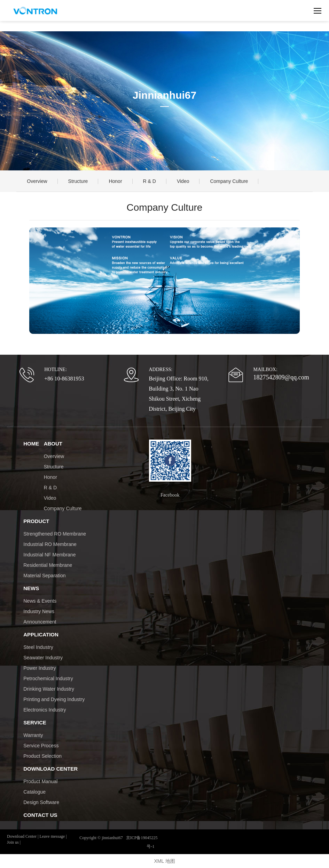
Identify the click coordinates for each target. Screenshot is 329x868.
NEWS (31, 588)
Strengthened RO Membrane (55, 534)
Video (183, 181)
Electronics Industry (45, 710)
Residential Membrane (48, 565)
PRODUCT (36, 521)
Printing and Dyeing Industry (54, 699)
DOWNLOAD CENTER (50, 769)
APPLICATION (41, 634)
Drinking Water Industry (49, 689)
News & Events (40, 601)
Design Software (41, 802)
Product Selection (42, 756)
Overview (37, 181)
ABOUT (53, 444)
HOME (31, 444)
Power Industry (40, 668)
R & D (150, 181)
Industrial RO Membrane (50, 544)
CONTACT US (40, 815)
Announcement (40, 622)
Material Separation (44, 576)
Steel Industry (38, 647)
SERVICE (35, 722)
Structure (78, 181)
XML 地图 (164, 861)
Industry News (39, 611)
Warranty (33, 735)
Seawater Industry (43, 658)
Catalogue (34, 792)
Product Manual (40, 781)
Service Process (41, 746)
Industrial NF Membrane (49, 555)
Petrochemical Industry (48, 678)
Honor (115, 181)
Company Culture (229, 181)
